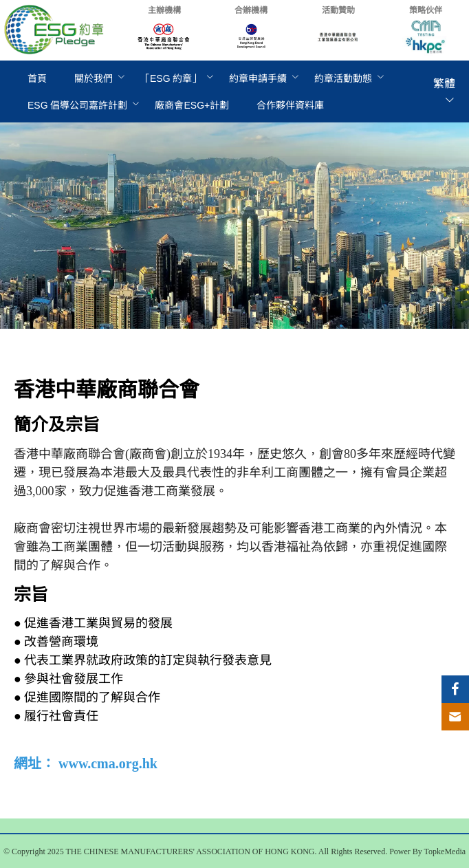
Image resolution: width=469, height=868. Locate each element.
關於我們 (94, 78)
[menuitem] (37, 79)
